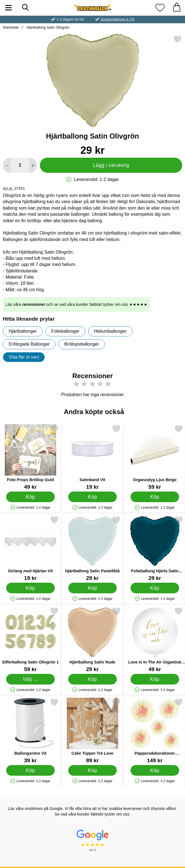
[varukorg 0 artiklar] (177, 8)
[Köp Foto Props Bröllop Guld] (30, 497)
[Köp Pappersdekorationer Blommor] (155, 770)
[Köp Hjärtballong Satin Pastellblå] (92, 588)
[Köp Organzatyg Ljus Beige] (155, 497)
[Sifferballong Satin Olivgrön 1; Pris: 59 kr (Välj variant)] (30, 639)
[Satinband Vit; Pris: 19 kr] (92, 457)
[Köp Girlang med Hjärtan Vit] (30, 588)
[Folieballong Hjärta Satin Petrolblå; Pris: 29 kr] (155, 548)
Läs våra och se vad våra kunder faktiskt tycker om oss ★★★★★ (76, 304)
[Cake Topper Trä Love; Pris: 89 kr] (92, 731)
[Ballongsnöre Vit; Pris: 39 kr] (30, 731)
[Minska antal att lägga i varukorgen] (7, 165)
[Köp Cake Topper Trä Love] (92, 770)
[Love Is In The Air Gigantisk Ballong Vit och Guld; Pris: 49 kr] (155, 639)
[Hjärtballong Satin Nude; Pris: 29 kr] (92, 639)
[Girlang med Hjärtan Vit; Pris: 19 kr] (30, 548)
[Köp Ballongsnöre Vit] (30, 770)
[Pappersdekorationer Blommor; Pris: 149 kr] (155, 731)
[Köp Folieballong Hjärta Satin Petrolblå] (155, 588)
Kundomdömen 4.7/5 (117, 19)
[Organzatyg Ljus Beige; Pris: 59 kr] (155, 457)
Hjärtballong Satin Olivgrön (47, 27)
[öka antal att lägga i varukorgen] (33, 165)
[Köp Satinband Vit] (92, 497)
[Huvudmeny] (8, 8)
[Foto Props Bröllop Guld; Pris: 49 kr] (30, 457)
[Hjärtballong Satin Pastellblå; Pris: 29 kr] (92, 548)
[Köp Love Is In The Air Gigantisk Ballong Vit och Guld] (155, 679)
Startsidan (11, 27)
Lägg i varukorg (111, 165)
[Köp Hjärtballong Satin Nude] (92, 679)
